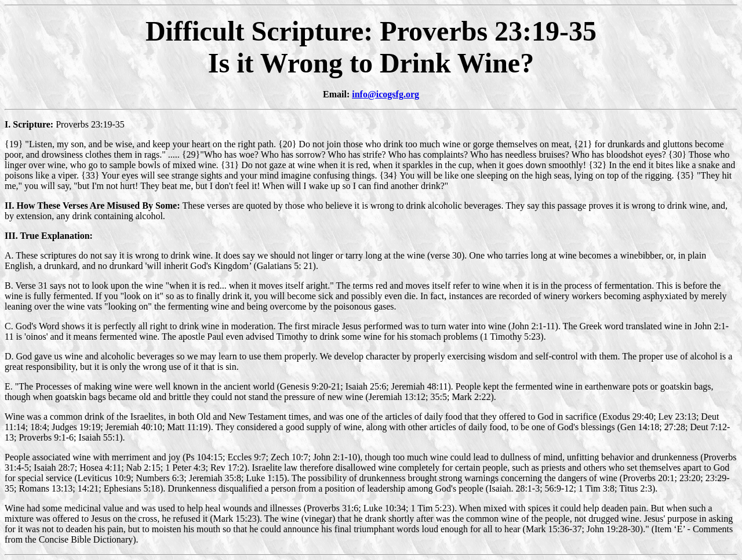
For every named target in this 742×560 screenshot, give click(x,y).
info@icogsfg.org (385, 94)
